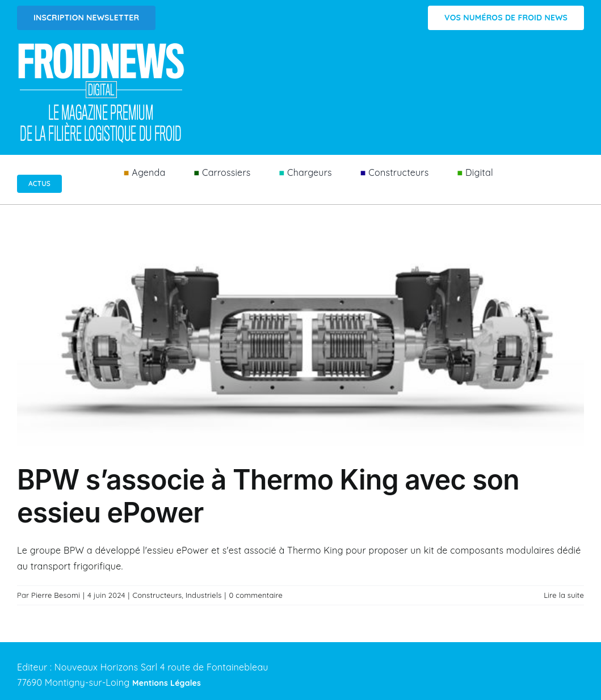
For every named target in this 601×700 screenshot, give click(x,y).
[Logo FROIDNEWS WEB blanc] (102, 46)
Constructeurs (157, 595)
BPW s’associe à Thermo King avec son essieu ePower (268, 496)
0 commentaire (256, 595)
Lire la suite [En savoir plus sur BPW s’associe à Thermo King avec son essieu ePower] (564, 595)
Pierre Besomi (56, 595)
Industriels (204, 595)
